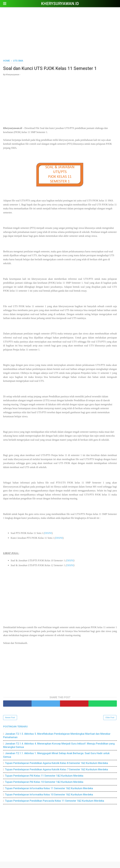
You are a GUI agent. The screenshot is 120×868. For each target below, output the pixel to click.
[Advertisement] (60, 33)
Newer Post (10, 718)
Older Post (110, 718)
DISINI (48, 533)
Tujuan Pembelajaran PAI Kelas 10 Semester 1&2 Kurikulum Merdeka (44, 782)
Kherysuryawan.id (60, 4)
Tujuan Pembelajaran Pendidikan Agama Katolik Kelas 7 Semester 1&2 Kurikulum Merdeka (56, 770)
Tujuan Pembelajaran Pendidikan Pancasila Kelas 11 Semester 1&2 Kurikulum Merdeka (55, 801)
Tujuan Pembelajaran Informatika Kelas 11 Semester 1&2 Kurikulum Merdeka (49, 788)
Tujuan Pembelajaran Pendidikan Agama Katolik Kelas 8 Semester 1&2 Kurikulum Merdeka (56, 763)
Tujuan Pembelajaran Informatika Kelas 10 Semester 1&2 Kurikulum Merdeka (49, 795)
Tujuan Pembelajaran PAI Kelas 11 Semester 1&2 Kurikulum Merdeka (44, 776)
